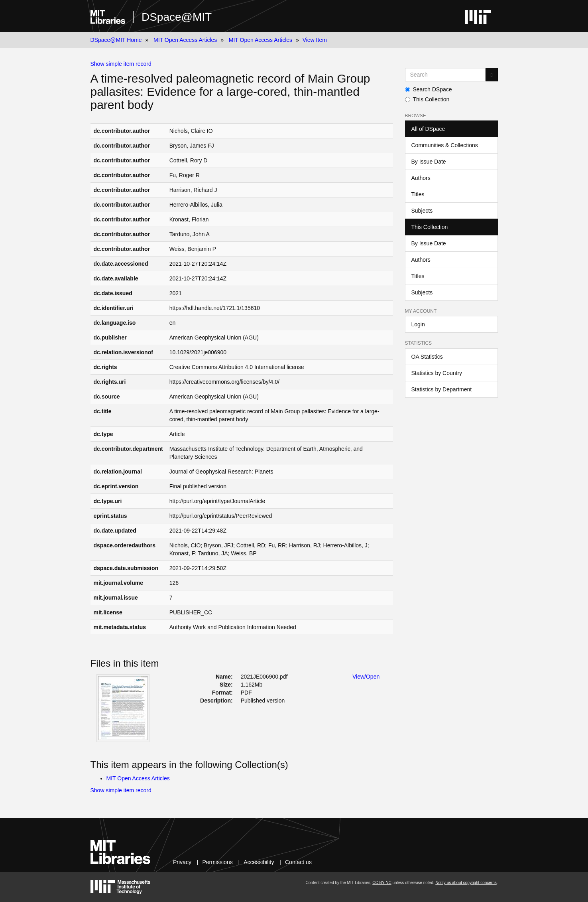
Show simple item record (121, 64)
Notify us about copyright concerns (466, 883)
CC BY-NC (382, 883)
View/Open (366, 677)
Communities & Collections (445, 145)
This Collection (427, 99)
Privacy (182, 862)
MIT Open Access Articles (185, 40)
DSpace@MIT (177, 17)
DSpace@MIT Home (116, 40)
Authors (421, 178)
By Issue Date (429, 162)
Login (418, 324)
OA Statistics (427, 357)
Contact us (298, 862)
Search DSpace (429, 89)
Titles (418, 194)
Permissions (217, 862)
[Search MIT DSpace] (445, 75)
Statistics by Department (442, 389)
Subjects (422, 211)
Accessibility (259, 862)
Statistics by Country (437, 373)
